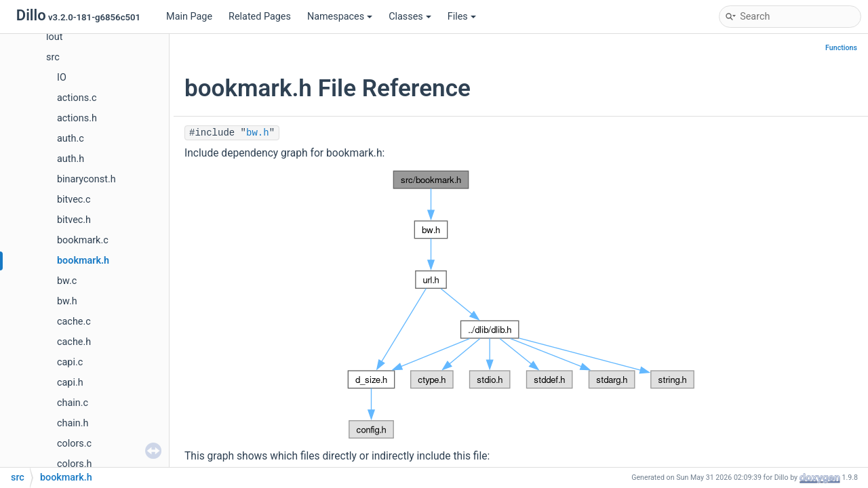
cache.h (74, 342)
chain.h (73, 423)
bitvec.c (74, 200)
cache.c (74, 322)
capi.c (70, 362)
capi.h (70, 383)
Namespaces (340, 17)
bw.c (67, 281)
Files (462, 17)
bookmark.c (83, 240)
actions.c (77, 98)
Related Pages (260, 17)
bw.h (67, 301)
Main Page (189, 17)
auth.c (71, 139)
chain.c (73, 403)
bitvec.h (74, 220)
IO (62, 78)
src (53, 57)
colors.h (74, 464)
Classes (410, 17)
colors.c (74, 444)
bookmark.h (83, 261)
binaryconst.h (86, 179)
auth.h (71, 159)
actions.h (77, 118)
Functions (841, 48)
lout (54, 37)
